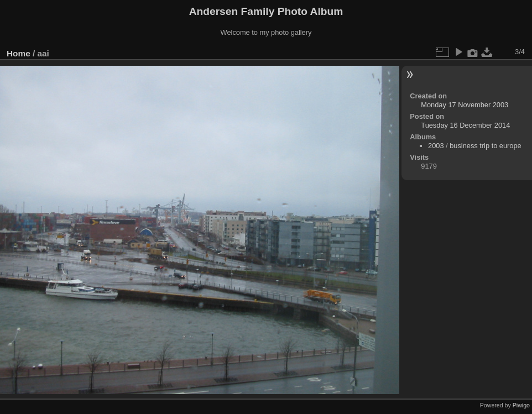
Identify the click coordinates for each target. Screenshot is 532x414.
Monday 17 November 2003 (465, 105)
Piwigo (521, 405)
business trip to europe (485, 146)
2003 (436, 146)
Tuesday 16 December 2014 (465, 125)
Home (19, 53)
